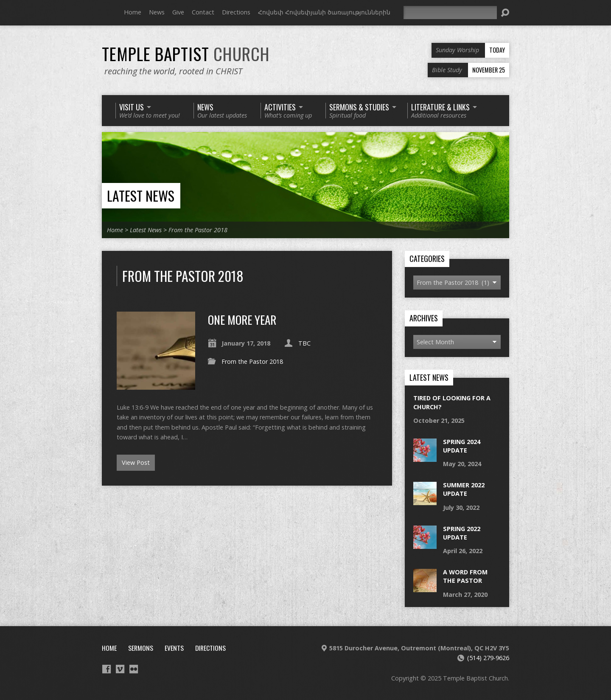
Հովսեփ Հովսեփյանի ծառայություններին (324, 12)
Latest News (141, 195)
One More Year (242, 319)
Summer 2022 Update (464, 489)
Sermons (141, 648)
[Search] (450, 13)
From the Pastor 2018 (198, 230)
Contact (203, 12)
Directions (236, 12)
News (157, 12)
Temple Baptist (186, 53)
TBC (304, 343)
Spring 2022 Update (462, 533)
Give (178, 12)
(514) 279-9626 (488, 658)
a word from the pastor (465, 576)
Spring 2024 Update (462, 446)
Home (133, 12)
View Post (136, 462)
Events (174, 648)
